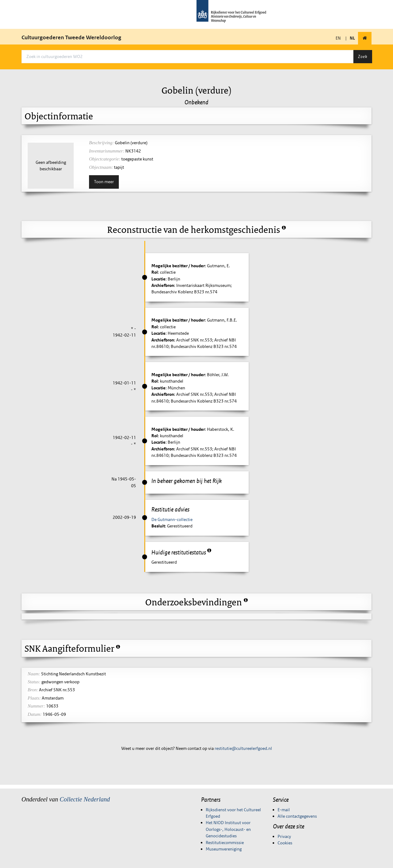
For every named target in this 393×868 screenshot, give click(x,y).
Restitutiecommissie (225, 843)
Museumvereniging (224, 849)
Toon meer (104, 182)
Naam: (34, 674)
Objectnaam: (101, 167)
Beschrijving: (101, 143)
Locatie (158, 279)
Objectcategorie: (105, 159)
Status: (34, 682)
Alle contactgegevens (297, 816)
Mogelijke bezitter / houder (178, 266)
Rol (155, 272)
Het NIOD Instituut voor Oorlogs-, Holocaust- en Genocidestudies (228, 829)
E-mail (284, 810)
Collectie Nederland (85, 799)
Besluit (158, 526)
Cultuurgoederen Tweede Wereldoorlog (71, 37)
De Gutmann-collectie (172, 519)
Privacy (284, 836)
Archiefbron (163, 285)
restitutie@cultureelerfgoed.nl (243, 748)
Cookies (285, 843)
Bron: (33, 690)
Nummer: (36, 706)
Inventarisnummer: (107, 151)
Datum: (35, 714)
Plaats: (34, 698)
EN (338, 38)
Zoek (363, 56)
